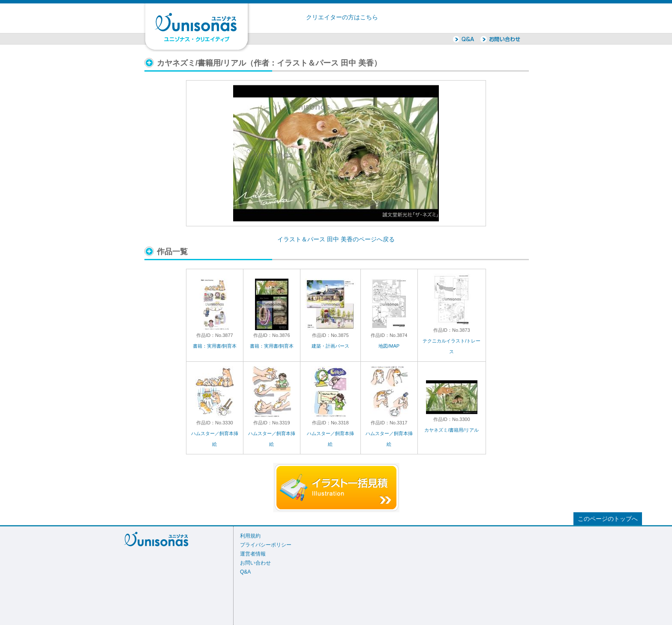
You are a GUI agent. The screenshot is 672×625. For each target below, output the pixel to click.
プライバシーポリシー (266, 545)
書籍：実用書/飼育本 (215, 346)
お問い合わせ (255, 563)
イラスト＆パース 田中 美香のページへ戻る (336, 239)
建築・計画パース (330, 346)
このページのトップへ (608, 519)
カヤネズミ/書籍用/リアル (451, 430)
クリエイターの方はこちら (342, 17)
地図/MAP (389, 346)
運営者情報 (253, 554)
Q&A (245, 572)
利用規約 (250, 536)
